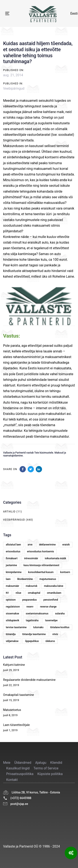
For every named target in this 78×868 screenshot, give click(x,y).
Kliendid (56, 763)
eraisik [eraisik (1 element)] (66, 545)
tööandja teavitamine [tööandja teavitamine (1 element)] (34, 634)
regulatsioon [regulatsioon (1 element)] (13, 607)
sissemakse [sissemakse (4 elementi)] (12, 614)
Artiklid (9, 512)
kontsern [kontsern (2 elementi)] (65, 572)
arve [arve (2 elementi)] (30, 545)
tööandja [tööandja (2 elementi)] (11, 634)
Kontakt (12, 780)
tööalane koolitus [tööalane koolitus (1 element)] (60, 627)
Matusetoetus (12, 710)
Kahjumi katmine (14, 665)
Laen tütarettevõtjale (16, 725)
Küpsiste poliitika (50, 774)
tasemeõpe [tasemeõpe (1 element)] (51, 620)
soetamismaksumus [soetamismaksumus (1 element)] (37, 614)
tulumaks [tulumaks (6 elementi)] (38, 627)
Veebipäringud (14, 88)
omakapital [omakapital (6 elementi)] (34, 593)
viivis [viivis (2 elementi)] (55, 634)
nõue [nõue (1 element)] (18, 593)
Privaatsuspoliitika (20, 774)
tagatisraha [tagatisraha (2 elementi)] (32, 620)
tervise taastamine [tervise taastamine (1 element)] (16, 627)
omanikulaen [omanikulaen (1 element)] (54, 593)
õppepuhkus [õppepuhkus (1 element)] (32, 641)
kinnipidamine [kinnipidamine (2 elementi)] (14, 572)
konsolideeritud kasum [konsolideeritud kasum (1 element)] (41, 572)
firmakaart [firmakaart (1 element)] (12, 558)
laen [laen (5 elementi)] (8, 579)
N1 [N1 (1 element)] (7, 593)
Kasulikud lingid (18, 768)
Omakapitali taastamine (19, 695)
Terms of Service (46, 768)
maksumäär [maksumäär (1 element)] (12, 586)
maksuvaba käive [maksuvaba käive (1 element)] (54, 586)
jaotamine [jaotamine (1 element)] (11, 565)
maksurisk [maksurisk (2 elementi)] (32, 586)
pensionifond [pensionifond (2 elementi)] (51, 600)
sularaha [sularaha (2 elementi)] (60, 614)
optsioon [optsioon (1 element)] (11, 600)
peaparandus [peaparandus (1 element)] (30, 600)
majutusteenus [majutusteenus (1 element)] (48, 579)
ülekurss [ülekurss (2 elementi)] (50, 641)
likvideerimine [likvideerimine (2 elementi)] (25, 579)
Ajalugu (41, 763)
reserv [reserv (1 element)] (30, 607)
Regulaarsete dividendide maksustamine (29, 680)
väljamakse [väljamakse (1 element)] (12, 641)
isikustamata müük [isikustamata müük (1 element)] (55, 558)
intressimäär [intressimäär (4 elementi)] (31, 558)
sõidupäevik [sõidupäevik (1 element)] (12, 620)
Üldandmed (23, 763)
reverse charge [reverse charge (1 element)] (48, 607)
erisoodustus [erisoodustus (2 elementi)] (13, 552)
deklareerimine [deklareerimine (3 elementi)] (47, 545)
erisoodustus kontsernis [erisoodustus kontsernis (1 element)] (40, 552)
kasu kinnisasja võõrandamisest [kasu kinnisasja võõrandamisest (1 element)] (41, 565)
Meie (7, 763)
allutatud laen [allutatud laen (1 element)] (13, 545)
